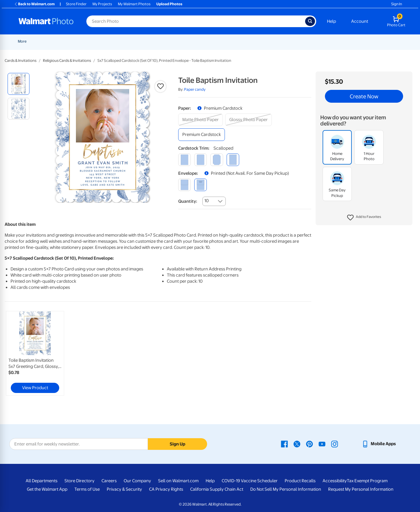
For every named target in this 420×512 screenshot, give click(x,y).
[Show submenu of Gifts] (327, 41)
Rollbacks (24, 41)
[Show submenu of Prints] (151, 41)
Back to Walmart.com (34, 4)
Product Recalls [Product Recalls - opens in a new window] (300, 481)
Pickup (123, 41)
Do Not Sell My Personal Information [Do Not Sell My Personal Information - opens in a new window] (286, 489)
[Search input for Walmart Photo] (196, 21)
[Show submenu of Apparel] (351, 41)
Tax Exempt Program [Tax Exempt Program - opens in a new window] (367, 481)
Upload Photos (169, 4)
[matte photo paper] (201, 120)
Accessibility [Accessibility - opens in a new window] (335, 481)
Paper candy (195, 89)
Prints (143, 41)
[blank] (184, 185)
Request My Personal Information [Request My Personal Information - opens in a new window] (361, 489)
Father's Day (100, 41)
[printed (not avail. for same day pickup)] (201, 185)
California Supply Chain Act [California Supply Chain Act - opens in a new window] (217, 489)
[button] (364, 218)
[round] (201, 160)
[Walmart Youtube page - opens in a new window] (322, 444)
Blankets (268, 41)
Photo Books (296, 41)
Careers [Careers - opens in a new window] (109, 481)
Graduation (73, 41)
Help (331, 21)
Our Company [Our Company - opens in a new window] (137, 481)
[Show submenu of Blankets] (278, 41)
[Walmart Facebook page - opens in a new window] (284, 444)
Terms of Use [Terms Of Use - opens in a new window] (87, 489)
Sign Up (177, 444)
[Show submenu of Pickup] (131, 41)
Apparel (341, 41)
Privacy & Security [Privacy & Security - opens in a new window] (124, 489)
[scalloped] (233, 160)
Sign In (397, 4)
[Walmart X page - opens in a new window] (297, 444)
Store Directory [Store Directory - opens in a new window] (79, 481)
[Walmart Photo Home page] (46, 21)
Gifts (321, 41)
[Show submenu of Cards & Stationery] (192, 41)
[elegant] (217, 160)
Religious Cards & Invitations (67, 61)
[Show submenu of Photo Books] (309, 41)
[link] (35, 353)
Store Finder (76, 4)
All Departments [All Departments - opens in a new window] (42, 481)
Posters (206, 41)
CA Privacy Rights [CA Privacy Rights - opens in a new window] (166, 489)
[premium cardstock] (202, 135)
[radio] (19, 84)
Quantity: (188, 201)
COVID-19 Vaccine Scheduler (250, 481)
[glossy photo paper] (249, 120)
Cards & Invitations (21, 61)
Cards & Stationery (174, 41)
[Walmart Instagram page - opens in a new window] (335, 444)
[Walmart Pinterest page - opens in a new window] (309, 444)
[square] (184, 160)
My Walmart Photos (134, 4)
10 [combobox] (207, 201)
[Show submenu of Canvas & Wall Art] (254, 41)
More (362, 41)
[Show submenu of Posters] (215, 41)
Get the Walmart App (47, 489)
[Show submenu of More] (369, 41)
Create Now (364, 96)
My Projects (102, 4)
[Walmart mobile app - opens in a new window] (379, 444)
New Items (48, 41)
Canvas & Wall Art (237, 41)
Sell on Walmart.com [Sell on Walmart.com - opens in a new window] (178, 481)
